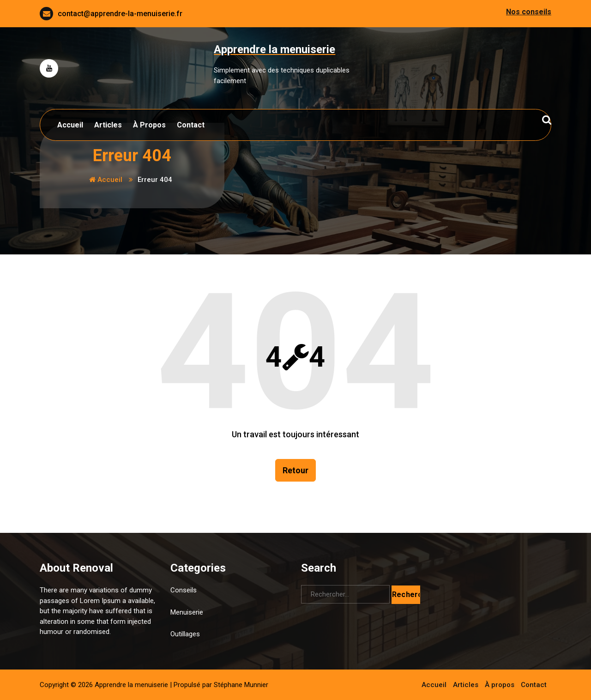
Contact (191, 125)
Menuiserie (187, 612)
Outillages (185, 634)
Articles (108, 125)
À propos (149, 125)
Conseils (184, 590)
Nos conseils (529, 12)
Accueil (70, 125)
